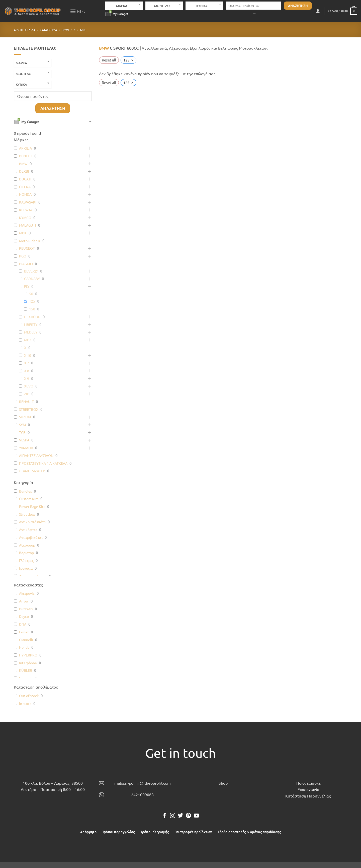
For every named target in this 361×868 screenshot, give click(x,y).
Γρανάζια (26, 568)
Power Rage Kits (32, 506)
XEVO (29, 386)
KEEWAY (26, 210)
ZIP (27, 394)
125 (32, 301)
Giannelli (26, 640)
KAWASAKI (28, 202)
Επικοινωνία (308, 789)
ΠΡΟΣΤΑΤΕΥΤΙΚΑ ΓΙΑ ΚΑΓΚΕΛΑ (43, 463)
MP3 (28, 340)
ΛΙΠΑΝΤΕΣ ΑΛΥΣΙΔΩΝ (36, 455)
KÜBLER (26, 670)
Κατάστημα (49, 30)
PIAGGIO (26, 264)
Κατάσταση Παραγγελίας (308, 796)
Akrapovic (27, 593)
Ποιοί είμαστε (308, 783)
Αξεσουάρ (27, 545)
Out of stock (29, 696)
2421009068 (142, 794)
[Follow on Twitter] (180, 816)
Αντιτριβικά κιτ (31, 537)
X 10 (28, 355)
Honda (24, 647)
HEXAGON (32, 317)
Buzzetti (26, 609)
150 (32, 309)
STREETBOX (29, 409)
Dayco (24, 616)
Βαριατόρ (26, 553)
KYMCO (25, 218)
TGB (22, 432)
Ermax (24, 632)
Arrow (24, 601)
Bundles (25, 491)
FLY (27, 286)
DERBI (24, 171)
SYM (22, 425)
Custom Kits (29, 499)
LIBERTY (31, 324)
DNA (23, 624)
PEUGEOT (27, 248)
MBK (23, 233)
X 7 (27, 363)
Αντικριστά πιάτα (32, 522)
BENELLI (26, 156)
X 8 (27, 371)
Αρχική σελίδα (25, 30)
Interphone (28, 663)
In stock (25, 703)
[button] (78, 11)
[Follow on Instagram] (173, 816)
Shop (223, 783)
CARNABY (32, 279)
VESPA (24, 440)
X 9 (27, 378)
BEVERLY (31, 271)
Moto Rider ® (30, 241)
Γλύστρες (26, 560)
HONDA (25, 194)
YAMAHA (26, 448)
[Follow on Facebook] (165, 816)
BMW (65, 30)
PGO (23, 256)
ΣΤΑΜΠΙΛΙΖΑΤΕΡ (32, 471)
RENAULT (26, 402)
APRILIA (25, 148)
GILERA (25, 187)
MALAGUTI (28, 225)
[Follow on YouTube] (196, 816)
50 (31, 294)
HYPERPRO (28, 655)
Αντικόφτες (28, 529)
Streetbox (27, 514)
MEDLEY (31, 332)
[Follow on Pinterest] (188, 816)
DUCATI (25, 179)
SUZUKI (25, 417)
